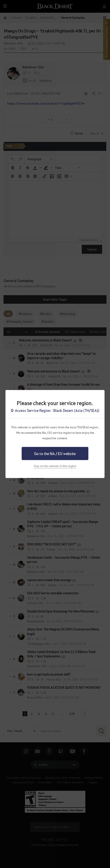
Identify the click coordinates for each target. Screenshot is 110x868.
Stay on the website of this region (55, 466)
